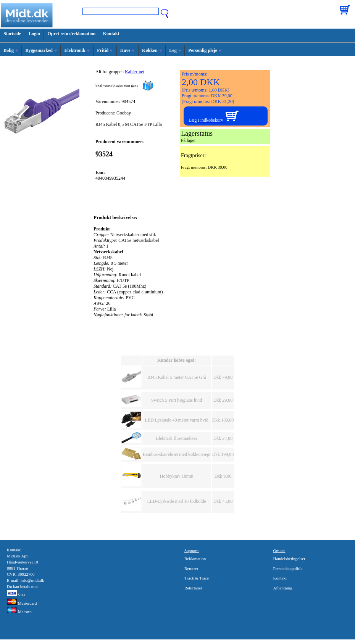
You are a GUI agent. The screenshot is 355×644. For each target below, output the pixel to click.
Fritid (105, 50)
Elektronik (77, 50)
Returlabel (193, 588)
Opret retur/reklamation (72, 34)
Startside (12, 34)
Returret (191, 568)
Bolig (11, 50)
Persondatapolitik (288, 568)
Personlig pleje (205, 50)
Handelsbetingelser (289, 559)
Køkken (152, 50)
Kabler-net (135, 72)
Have (127, 50)
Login (34, 34)
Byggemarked (41, 50)
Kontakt (111, 34)
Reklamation (195, 559)
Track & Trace (197, 578)
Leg (175, 50)
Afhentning (283, 588)
